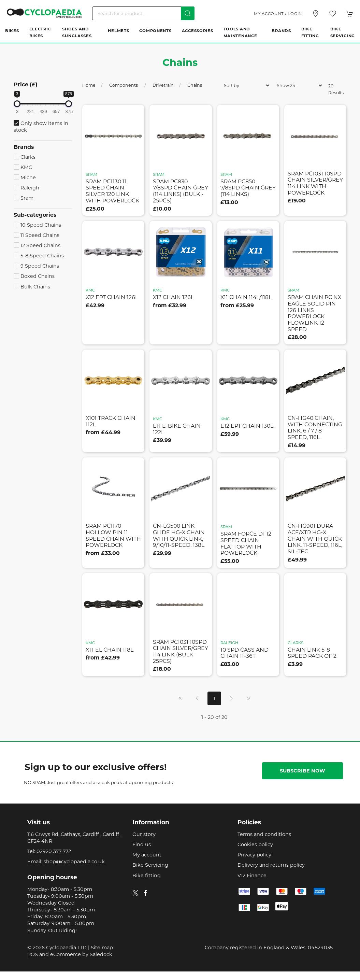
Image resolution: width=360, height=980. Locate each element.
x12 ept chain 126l (112, 297)
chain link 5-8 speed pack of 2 (312, 653)
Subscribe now (303, 771)
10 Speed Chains (37, 225)
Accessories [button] (198, 31)
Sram (24, 198)
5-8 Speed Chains (39, 256)
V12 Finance (252, 876)
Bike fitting (147, 876)
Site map (102, 948)
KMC (23, 167)
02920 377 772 (54, 851)
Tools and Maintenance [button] (240, 32)
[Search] (143, 13)
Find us (142, 844)
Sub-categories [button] (35, 215)
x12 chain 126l (173, 297)
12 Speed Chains (37, 245)
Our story (144, 834)
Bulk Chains (32, 287)
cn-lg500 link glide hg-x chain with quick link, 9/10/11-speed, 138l (179, 535)
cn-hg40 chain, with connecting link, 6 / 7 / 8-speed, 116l (315, 428)
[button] (333, 14)
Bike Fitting (310, 32)
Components (124, 85)
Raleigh (26, 188)
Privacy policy (254, 855)
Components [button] (155, 31)
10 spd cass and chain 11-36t (244, 653)
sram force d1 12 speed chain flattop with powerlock (246, 543)
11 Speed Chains (37, 235)
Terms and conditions (264, 834)
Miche (25, 177)
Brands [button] (281, 31)
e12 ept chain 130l (247, 426)
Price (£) (26, 84)
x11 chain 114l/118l (246, 297)
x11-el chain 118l (110, 650)
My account (147, 855)
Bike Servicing (343, 32)
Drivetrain (163, 85)
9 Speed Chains (36, 266)
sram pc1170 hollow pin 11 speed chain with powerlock (113, 535)
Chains (195, 85)
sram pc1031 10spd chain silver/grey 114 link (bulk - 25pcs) (181, 651)
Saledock (101, 954)
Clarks (25, 157)
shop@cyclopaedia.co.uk (74, 862)
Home (89, 85)
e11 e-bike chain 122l (177, 429)
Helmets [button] (118, 31)
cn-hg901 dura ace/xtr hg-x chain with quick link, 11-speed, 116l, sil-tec (315, 539)
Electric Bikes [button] (40, 32)
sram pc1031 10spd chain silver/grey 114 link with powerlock (315, 183)
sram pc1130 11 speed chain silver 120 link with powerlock (112, 191)
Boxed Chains (34, 276)
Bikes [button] (12, 31)
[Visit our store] (316, 14)
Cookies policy (255, 844)
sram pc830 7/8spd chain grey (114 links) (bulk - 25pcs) (181, 191)
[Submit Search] (188, 13)
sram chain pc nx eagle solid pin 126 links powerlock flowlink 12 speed (314, 313)
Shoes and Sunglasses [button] (77, 32)
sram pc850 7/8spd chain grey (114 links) (248, 188)
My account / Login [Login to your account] (278, 14)
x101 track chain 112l (111, 421)
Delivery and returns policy (271, 865)
